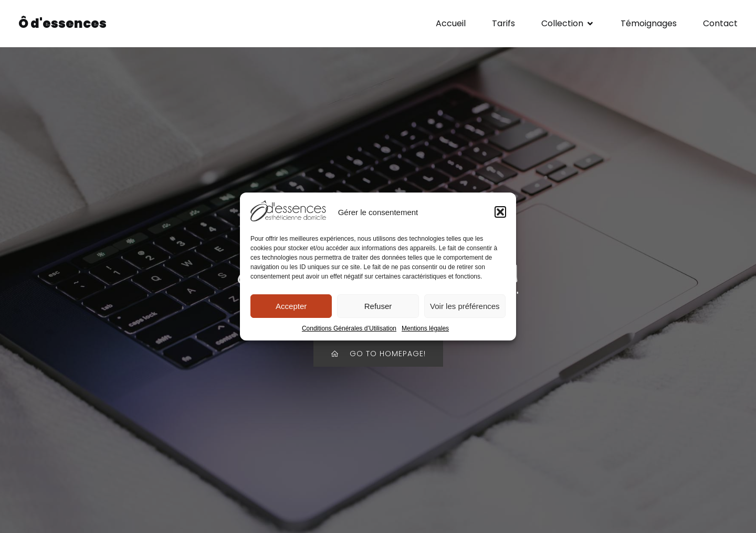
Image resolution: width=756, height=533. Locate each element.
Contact (720, 23)
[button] (500, 212)
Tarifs (503, 23)
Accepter (291, 306)
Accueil (451, 23)
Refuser (378, 306)
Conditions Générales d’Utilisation (349, 328)
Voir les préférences (465, 306)
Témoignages (649, 23)
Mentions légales (425, 328)
